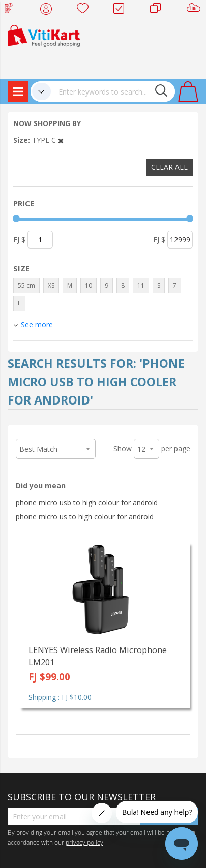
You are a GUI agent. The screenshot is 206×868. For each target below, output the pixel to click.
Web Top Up (12, 10)
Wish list (86, 10)
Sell (196, 10)
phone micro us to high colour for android (85, 517)
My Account (49, 10)
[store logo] (44, 35)
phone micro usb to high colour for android (87, 502)
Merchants (159, 10)
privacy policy (84, 842)
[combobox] (113, 91)
